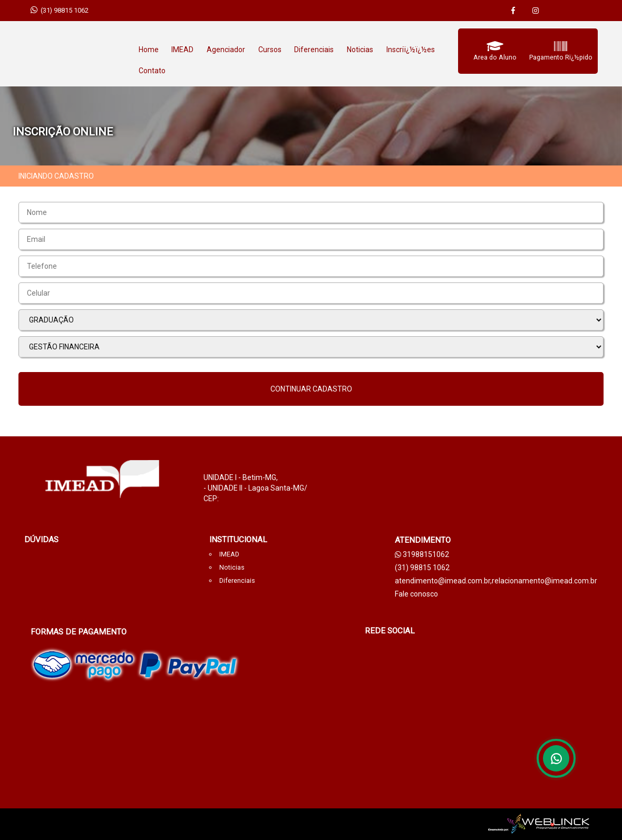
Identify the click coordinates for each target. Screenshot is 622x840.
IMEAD (182, 50)
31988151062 (422, 554)
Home (149, 50)
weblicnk (295, 824)
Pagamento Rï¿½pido (561, 57)
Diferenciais (314, 50)
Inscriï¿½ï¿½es (411, 50)
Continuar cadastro (311, 389)
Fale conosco (416, 594)
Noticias (360, 50)
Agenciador (226, 50)
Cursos (270, 50)
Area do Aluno (495, 57)
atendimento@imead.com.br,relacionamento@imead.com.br (496, 581)
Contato (152, 71)
